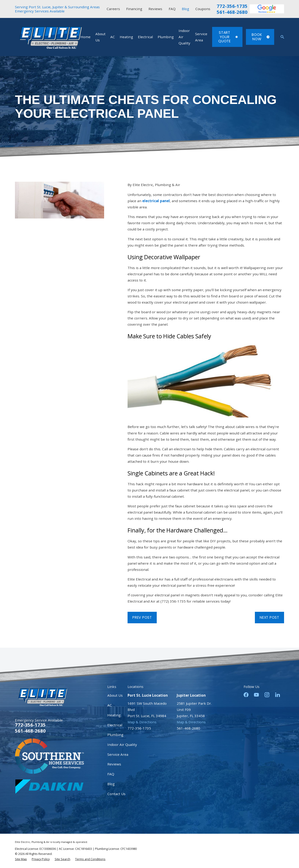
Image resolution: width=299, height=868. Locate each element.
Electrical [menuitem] (145, 37)
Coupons (203, 9)
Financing (134, 9)
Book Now (261, 37)
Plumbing (115, 735)
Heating (114, 715)
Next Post (269, 617)
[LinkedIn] (278, 695)
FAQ (172, 9)
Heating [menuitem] (126, 37)
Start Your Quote (228, 37)
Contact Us (116, 794)
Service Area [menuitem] (201, 37)
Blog (185, 9)
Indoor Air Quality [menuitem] (184, 37)
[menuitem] (21, 859)
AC (110, 705)
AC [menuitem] (113, 37)
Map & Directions (142, 722)
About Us (115, 695)
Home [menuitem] (85, 37)
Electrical (115, 725)
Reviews (155, 9)
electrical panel (156, 201)
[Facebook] (246, 695)
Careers (113, 9)
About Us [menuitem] (100, 37)
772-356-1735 (232, 6)
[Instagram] (267, 695)
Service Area (118, 754)
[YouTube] (256, 695)
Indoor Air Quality (122, 744)
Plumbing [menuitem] (166, 37)
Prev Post (142, 617)
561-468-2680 (232, 12)
